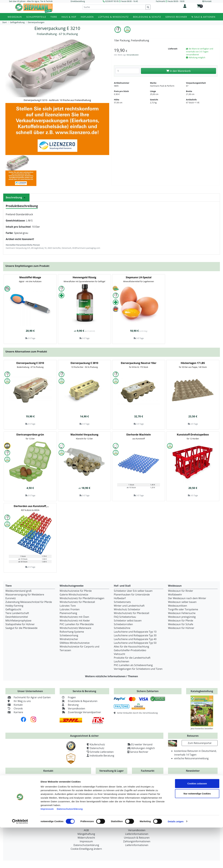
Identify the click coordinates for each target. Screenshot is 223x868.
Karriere (14, 712)
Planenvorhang (68, 613)
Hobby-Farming (14, 606)
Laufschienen (121, 661)
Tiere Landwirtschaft (17, 613)
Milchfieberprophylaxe (18, 621)
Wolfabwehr (175, 595)
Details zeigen (176, 862)
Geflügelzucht (13, 609)
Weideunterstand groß (18, 591)
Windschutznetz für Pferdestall (77, 602)
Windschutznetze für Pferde (76, 591)
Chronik (14, 708)
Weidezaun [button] (15, 17)
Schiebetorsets (122, 602)
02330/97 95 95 (112, 1)
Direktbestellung (78, 1)
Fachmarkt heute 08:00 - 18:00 (170, 1)
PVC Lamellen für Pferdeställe (77, 624)
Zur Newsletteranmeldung (193, 795)
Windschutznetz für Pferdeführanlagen (82, 598)
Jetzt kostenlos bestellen (202, 728)
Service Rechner (139, 752)
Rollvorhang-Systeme (72, 632)
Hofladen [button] (87, 17)
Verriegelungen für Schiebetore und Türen (138, 669)
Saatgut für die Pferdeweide (21, 628)
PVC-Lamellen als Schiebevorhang (133, 665)
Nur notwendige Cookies (197, 834)
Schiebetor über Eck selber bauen (133, 591)
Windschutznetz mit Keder (75, 621)
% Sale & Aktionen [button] (203, 17)
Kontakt (14, 705)
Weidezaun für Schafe (181, 624)
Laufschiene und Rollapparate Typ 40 (135, 639)
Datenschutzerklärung (70, 849)
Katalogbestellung (202, 691)
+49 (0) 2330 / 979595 (26, 783)
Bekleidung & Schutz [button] (147, 17)
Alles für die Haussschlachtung (131, 647)
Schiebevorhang (69, 635)
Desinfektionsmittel (17, 617)
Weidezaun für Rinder (181, 591)
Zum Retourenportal (200, 743)
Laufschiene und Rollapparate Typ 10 (135, 632)
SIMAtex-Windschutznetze (75, 643)
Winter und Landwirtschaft (129, 606)
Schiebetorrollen (123, 624)
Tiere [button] (54, 17)
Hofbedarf (120, 598)
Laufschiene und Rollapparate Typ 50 (135, 643)
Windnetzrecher (69, 639)
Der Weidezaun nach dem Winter (187, 598)
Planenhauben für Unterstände (132, 595)
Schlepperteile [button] (36, 17)
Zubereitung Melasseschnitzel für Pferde (29, 602)
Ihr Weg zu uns (18, 701)
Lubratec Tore (68, 606)
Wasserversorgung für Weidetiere (25, 595)
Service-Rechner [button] (176, 17)
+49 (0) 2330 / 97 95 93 (71, 783)
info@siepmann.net (54, 798)
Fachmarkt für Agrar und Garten (28, 697)
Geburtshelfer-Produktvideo (130, 650)
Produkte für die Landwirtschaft (132, 658)
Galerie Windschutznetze (74, 595)
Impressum (47, 849)
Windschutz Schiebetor (127, 609)
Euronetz (11, 598)
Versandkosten (133, 55)
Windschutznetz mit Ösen (74, 617)
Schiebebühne (122, 628)
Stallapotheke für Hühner (20, 624)
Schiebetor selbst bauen (128, 621)
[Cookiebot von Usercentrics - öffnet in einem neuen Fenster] (20, 862)
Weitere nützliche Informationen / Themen (111, 676)
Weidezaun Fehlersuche (182, 613)
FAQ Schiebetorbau (125, 617)
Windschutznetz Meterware (75, 628)
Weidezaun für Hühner (181, 628)
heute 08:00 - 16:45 (130, 1)
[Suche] (114, 7)
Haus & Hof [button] (69, 17)
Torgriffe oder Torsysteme (183, 609)
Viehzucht (119, 654)
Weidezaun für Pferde (181, 621)
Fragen (68, 697)
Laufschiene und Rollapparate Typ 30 (135, 635)
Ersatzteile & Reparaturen (79, 701)
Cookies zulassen (197, 824)
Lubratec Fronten (70, 609)
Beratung (69, 705)
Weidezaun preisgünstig (182, 617)
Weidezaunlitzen (178, 606)
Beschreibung (16, 197)
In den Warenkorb (178, 71)
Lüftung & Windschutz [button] (113, 17)
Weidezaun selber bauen (182, 602)
